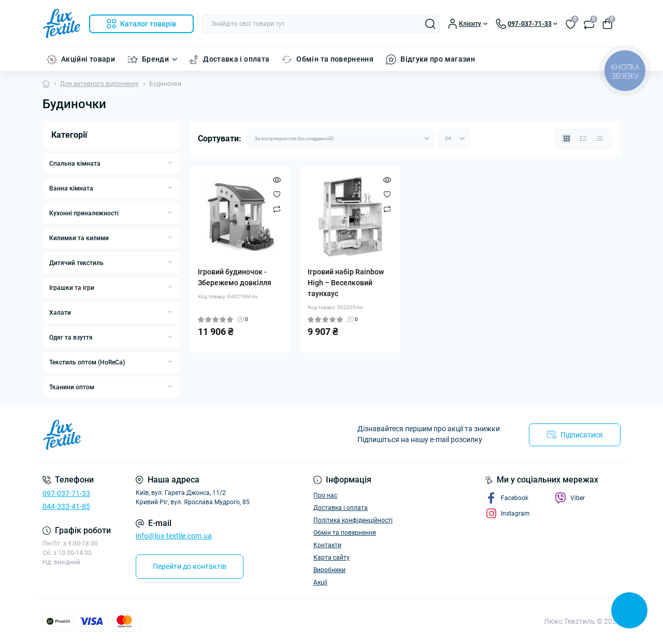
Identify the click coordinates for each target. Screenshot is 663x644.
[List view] (583, 139)
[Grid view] (567, 139)
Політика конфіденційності (353, 520)
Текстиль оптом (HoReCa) (87, 362)
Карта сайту (331, 558)
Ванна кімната (71, 188)
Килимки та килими (79, 238)
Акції (320, 582)
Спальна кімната (75, 164)
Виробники (329, 570)
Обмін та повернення (335, 59)
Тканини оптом (72, 387)
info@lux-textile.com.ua (174, 536)
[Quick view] (277, 180)
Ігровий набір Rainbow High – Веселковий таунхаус (346, 283)
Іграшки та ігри (72, 288)
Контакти (327, 545)
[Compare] (277, 209)
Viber (570, 498)
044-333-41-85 (66, 506)
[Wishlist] (277, 194)
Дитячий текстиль (76, 263)
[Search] (430, 24)
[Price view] (600, 139)
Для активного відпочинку (99, 84)
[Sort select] (341, 139)
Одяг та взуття (71, 338)
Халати (60, 313)
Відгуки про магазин (438, 59)
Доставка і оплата (236, 59)
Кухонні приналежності (84, 213)
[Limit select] (454, 139)
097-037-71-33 (66, 493)
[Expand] (170, 163)
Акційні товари (88, 59)
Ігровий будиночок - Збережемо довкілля (235, 277)
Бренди (155, 59)
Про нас (325, 495)
